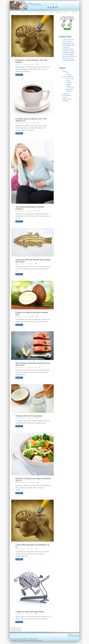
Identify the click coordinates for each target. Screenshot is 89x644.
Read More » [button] (19, 75)
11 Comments (29, 614)
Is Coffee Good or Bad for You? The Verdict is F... (31, 120)
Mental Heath (66, 95)
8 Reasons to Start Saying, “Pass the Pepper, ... (31, 61)
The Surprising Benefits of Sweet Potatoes (30, 208)
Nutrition (67, 12)
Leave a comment (30, 64)
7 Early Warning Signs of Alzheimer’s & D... (32, 546)
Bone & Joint (70, 79)
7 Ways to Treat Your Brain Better (30, 612)
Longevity (74, 12)
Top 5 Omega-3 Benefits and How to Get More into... (33, 364)
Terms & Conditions (15, 635)
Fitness (51, 12)
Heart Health (70, 88)
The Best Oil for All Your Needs (29, 416)
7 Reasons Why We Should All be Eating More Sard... (33, 261)
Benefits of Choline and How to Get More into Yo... (33, 480)
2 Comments (30, 418)
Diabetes (69, 86)
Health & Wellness (41, 12)
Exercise (69, 75)
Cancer (68, 80)
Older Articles (16, 629)
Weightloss (59, 12)
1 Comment (31, 317)
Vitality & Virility (67, 99)
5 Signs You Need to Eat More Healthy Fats (32, 313)
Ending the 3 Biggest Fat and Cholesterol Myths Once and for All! (69, 55)
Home (23, 12)
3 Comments (29, 264)
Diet (68, 73)
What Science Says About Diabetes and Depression (68, 45)
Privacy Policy (25, 635)
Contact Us (31, 12)
